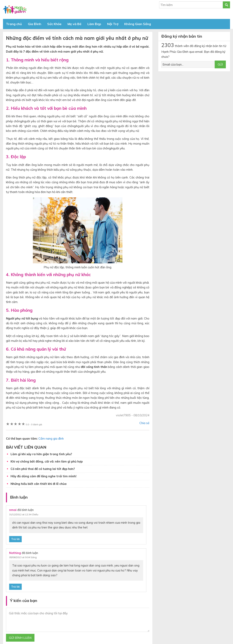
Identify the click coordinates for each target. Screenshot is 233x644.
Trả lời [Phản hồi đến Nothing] (15, 587)
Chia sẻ (144, 423)
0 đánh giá (34, 424)
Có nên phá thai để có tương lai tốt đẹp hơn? (43, 469)
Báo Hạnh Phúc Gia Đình (39, 9)
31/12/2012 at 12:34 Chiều (24, 514)
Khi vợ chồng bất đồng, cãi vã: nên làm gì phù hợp (47, 461)
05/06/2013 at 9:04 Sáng (23, 557)
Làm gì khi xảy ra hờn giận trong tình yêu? (41, 454)
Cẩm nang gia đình (51, 439)
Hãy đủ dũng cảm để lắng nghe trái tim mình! (44, 476)
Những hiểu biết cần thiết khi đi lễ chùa (39, 484)
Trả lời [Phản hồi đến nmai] (15, 539)
